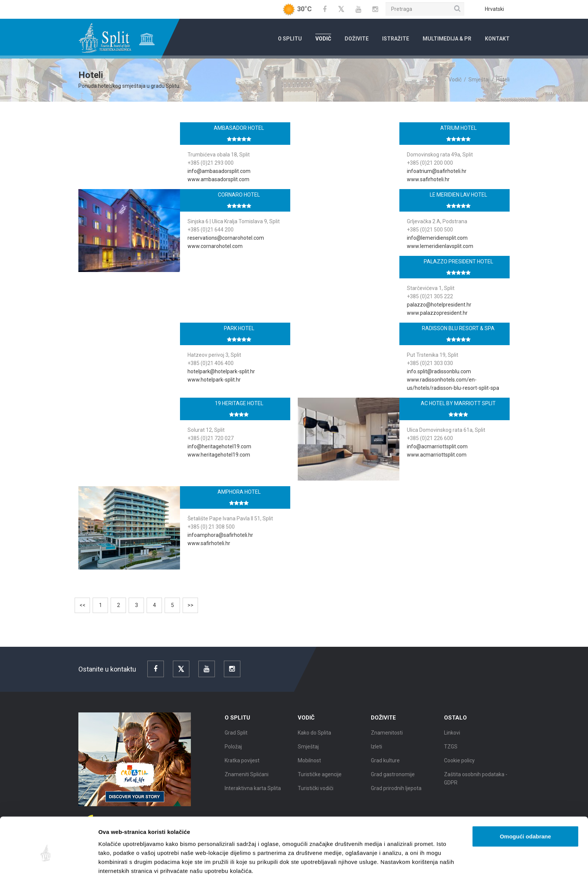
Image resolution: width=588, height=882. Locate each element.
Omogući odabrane (526, 808)
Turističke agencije (320, 780)
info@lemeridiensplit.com (437, 238)
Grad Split (236, 738)
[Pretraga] (425, 9)
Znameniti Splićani (247, 780)
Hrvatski (494, 9)
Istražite (396, 39)
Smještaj (479, 80)
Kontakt (497, 39)
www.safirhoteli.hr (428, 179)
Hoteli (503, 80)
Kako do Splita (314, 738)
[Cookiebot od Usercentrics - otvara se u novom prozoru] (49, 867)
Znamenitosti (387, 738)
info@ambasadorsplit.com (219, 171)
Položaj (233, 752)
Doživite (357, 39)
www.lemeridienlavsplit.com (440, 246)
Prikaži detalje (388, 867)
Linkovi (452, 738)
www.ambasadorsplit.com (218, 179)
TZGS (451, 752)
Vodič (323, 39)
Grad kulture (385, 766)
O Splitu (290, 39)
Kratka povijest (242, 766)
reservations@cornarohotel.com (226, 238)
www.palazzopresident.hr (437, 313)
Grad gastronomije (393, 780)
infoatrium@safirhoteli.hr (437, 171)
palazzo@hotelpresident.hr (439, 305)
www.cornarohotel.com (215, 246)
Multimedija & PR (447, 39)
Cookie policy (459, 766)
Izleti (376, 752)
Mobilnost (309, 766)
